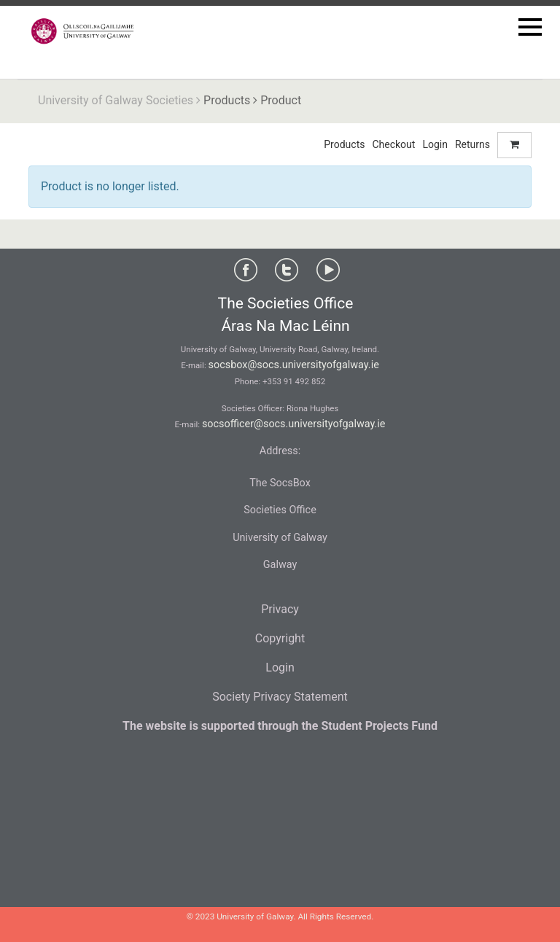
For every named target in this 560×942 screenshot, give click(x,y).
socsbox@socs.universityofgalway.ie (294, 365)
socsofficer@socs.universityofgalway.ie (294, 424)
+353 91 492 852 (294, 381)
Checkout (393, 144)
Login (435, 144)
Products (227, 100)
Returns (472, 144)
